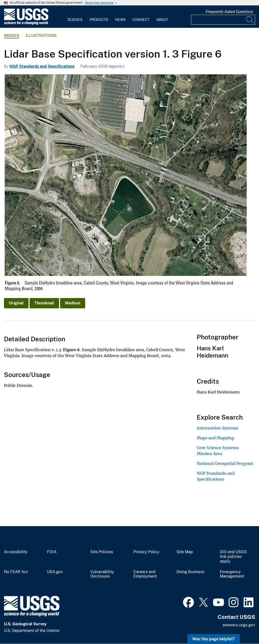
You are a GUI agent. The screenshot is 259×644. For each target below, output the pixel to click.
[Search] (250, 20)
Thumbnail (44, 303)
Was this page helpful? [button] (214, 639)
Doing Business (190, 572)
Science (75, 20)
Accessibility (16, 552)
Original (16, 303)
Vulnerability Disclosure (102, 574)
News (120, 20)
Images (12, 36)
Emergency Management (232, 574)
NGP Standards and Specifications (42, 66)
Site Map (185, 552)
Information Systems (218, 428)
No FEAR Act (16, 572)
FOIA (52, 552)
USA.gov (55, 572)
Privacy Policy (146, 552)
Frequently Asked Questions (229, 12)
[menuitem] (75, 17)
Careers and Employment (145, 574)
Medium (73, 303)
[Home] (26, 24)
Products (99, 20)
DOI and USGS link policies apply (233, 557)
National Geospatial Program (225, 463)
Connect (141, 20)
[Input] (223, 20)
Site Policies (102, 552)
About (162, 20)
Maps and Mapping (215, 438)
